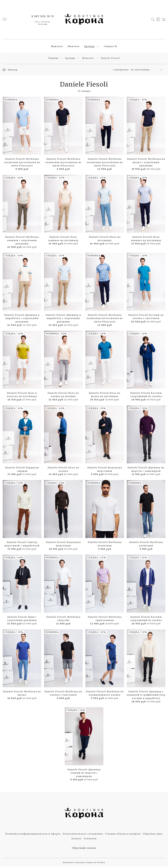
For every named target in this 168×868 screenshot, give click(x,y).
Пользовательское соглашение (83, 835)
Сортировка (121, 71)
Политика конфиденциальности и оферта (33, 835)
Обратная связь (153, 835)
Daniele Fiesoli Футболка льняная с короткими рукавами (22, 242)
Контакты (90, 840)
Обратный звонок (84, 849)
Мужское (57, 47)
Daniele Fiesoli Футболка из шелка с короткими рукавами (146, 164)
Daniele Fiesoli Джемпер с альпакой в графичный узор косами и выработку (146, 696)
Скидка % (110, 47)
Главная (53, 60)
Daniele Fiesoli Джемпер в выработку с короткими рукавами (22, 320)
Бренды (89, 47)
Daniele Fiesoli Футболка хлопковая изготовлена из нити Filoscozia (22, 164)
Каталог (77, 840)
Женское (74, 47)
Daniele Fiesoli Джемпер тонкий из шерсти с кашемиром (84, 774)
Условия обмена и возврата (123, 835)
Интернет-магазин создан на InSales (84, 864)
